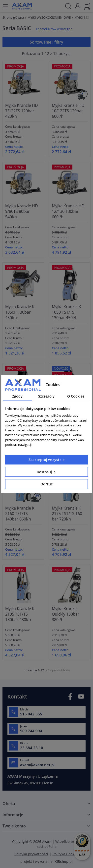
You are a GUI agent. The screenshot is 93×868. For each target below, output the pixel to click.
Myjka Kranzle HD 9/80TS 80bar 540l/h (22, 211)
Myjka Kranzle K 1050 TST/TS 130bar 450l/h (66, 312)
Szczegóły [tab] (46, 396)
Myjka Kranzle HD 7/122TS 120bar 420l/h (22, 111)
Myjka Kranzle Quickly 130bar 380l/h (66, 614)
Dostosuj (47, 472)
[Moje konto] (78, 6)
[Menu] (5, 6)
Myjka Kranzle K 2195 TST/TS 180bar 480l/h (20, 614)
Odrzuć (46, 484)
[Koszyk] (87, 6)
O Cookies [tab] (76, 396)
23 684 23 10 (32, 748)
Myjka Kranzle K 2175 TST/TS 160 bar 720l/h (67, 514)
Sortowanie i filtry (46, 42)
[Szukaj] (68, 6)
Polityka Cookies (66, 854)
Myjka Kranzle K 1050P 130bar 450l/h (20, 312)
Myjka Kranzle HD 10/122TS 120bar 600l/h (68, 111)
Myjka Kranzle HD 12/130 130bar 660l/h (68, 211)
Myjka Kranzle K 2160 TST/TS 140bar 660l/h (20, 514)
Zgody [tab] (17, 396)
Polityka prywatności (31, 854)
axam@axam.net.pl (37, 765)
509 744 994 (31, 731)
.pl (64, 861)
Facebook (70, 696)
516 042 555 (31, 714)
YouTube (81, 696)
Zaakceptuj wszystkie (46, 460)
